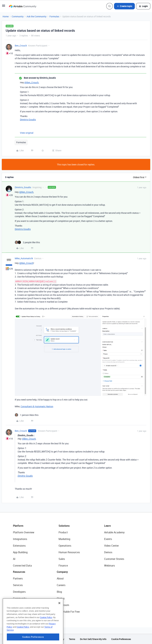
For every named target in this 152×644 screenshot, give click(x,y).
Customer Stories (114, 559)
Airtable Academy (114, 532)
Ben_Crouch (21, 46)
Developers (19, 592)
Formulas (54, 16)
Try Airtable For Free (68, 612)
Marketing (64, 539)
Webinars (109, 566)
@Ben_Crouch (31, 82)
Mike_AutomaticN (24, 258)
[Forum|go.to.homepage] (23, 6)
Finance (63, 566)
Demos (108, 552)
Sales (62, 559)
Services (18, 585)
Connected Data (22, 566)
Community (18, 16)
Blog (59, 592)
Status (61, 598)
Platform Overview (24, 532)
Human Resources (69, 552)
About (60, 578)
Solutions (64, 526)
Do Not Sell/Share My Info (93, 639)
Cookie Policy (46, 630)
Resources (19, 572)
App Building (20, 552)
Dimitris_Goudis (23, 187)
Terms (72, 639)
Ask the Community (36, 16)
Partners (18, 578)
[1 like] (27, 415)
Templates (19, 605)
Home (6, 16)
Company (62, 572)
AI (14, 559)
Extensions (19, 546)
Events (108, 539)
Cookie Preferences (121, 639)
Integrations (20, 539)
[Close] (59, 616)
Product (63, 532)
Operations (65, 546)
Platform (18, 526)
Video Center (111, 546)
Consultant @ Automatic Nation (37, 406)
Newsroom (63, 605)
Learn (107, 526)
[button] (4, 7)
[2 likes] (27, 242)
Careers (61, 585)
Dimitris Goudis (28, 119)
